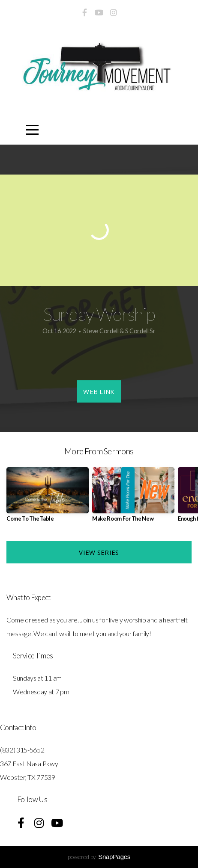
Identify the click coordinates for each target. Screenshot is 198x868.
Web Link (99, 391)
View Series (99, 552)
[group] (48, 498)
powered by (99, 857)
